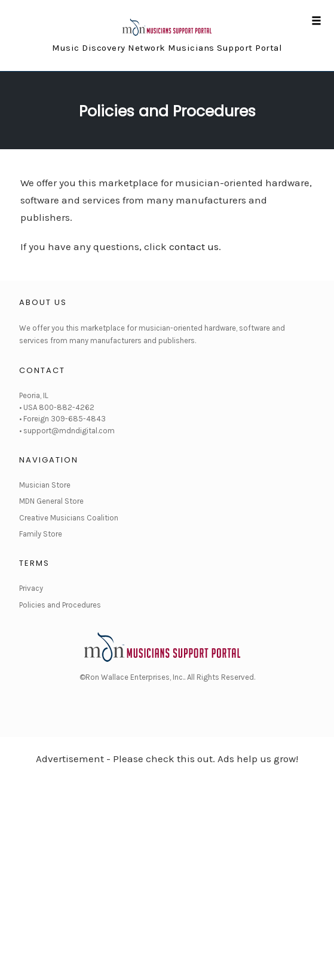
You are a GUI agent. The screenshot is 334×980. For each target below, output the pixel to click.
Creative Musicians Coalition (69, 518)
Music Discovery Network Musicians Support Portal (167, 48)
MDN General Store (51, 501)
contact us (194, 246)
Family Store (41, 534)
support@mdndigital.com (69, 431)
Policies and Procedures (167, 111)
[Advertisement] (167, 864)
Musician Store (45, 485)
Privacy (31, 588)
